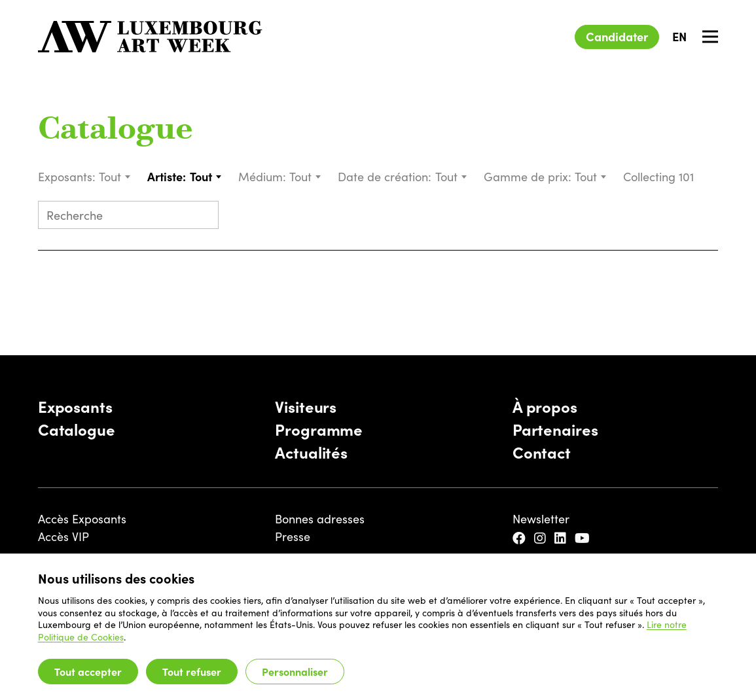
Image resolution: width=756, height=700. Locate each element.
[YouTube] (584, 538)
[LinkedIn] (562, 538)
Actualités (311, 452)
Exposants (75, 406)
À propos (545, 406)
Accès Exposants (82, 518)
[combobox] (115, 176)
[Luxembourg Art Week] (151, 37)
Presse (293, 536)
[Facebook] (521, 538)
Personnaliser (295, 671)
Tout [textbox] (110, 176)
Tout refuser (192, 671)
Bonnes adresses (320, 518)
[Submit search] (203, 216)
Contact (542, 452)
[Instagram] (542, 538)
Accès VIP (63, 536)
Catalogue (116, 131)
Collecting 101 (660, 176)
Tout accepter (88, 671)
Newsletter (541, 518)
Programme (319, 429)
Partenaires (555, 429)
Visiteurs (306, 406)
